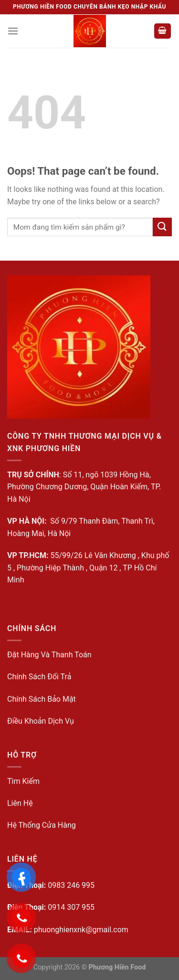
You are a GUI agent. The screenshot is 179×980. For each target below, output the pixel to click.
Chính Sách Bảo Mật (42, 699)
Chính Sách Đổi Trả (39, 677)
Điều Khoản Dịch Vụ (41, 721)
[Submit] (162, 227)
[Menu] (13, 31)
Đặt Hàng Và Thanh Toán (49, 655)
